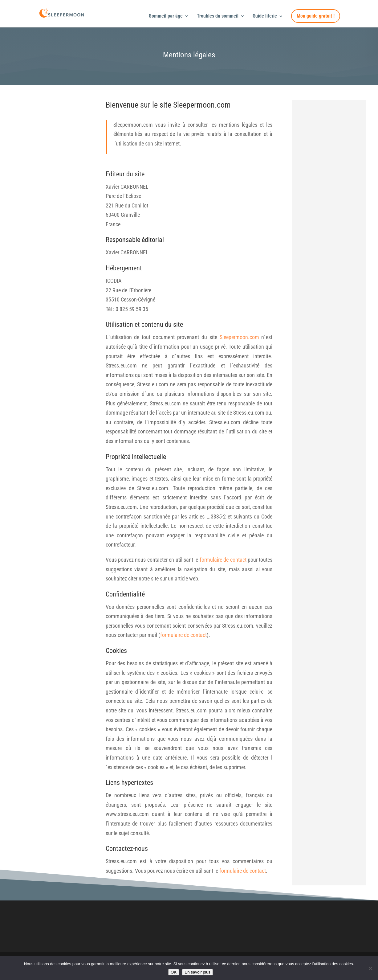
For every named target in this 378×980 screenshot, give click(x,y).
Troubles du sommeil (218, 16)
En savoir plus (197, 972)
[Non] (370, 968)
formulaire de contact (223, 560)
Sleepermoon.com (239, 337)
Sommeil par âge (166, 16)
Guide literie (265, 16)
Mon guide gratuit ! (316, 16)
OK (174, 972)
